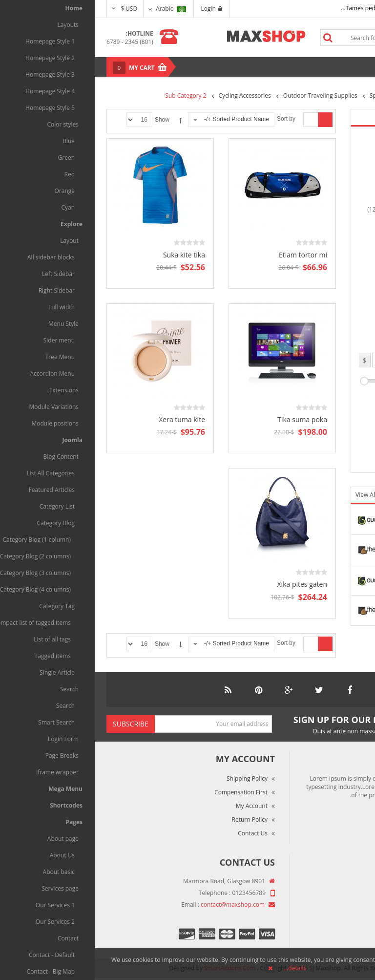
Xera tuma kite (87, 419)
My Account (157, 806)
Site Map (344, 937)
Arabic (76, 9)
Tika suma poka (208, 419)
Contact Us (158, 833)
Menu (342, 67)
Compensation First (146, 792)
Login (117, 9)
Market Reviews (334, 896)
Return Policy (155, 820)
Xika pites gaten (208, 584)
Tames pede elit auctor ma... (285, 8)
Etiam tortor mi (208, 255)
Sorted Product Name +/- (142, 119)
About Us (344, 882)
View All (272, 495)
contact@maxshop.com (138, 905)
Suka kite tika (89, 255)
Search (233, 38)
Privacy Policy (338, 923)
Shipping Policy (152, 778)
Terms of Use (337, 909)
